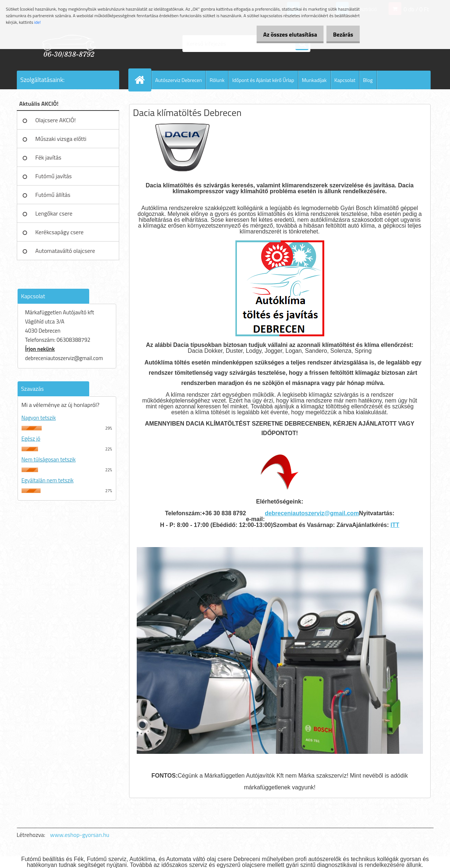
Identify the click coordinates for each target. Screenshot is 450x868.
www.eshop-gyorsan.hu (80, 835)
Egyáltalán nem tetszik (48, 480)
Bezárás (341, 34)
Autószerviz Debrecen (179, 80)
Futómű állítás (53, 195)
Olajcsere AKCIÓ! (56, 120)
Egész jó (31, 439)
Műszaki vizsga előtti (61, 139)
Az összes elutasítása (282, 34)
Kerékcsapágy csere (60, 232)
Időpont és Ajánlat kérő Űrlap (263, 80)
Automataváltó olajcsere (65, 251)
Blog (368, 80)
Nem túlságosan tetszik (49, 459)
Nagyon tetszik (39, 418)
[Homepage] (143, 80)
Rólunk (217, 80)
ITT (395, 525)
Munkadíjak (314, 80)
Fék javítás (48, 157)
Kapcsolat (345, 80)
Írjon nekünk (40, 349)
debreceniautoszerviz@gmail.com (312, 513)
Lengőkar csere (54, 213)
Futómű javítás (54, 176)
